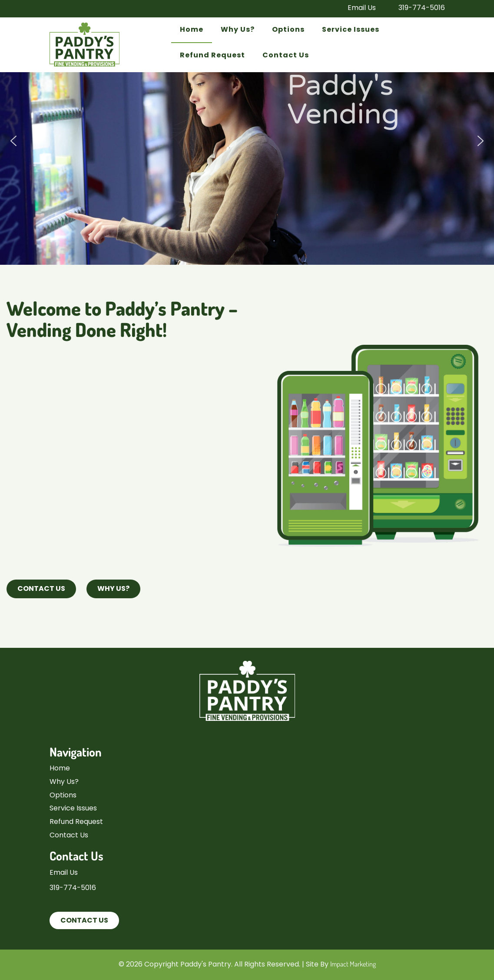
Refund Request (212, 56)
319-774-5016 (420, 8)
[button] (13, 141)
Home (192, 30)
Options (288, 30)
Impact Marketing (353, 964)
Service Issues (351, 30)
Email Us (360, 8)
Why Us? (238, 30)
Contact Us (286, 56)
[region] (247, 141)
